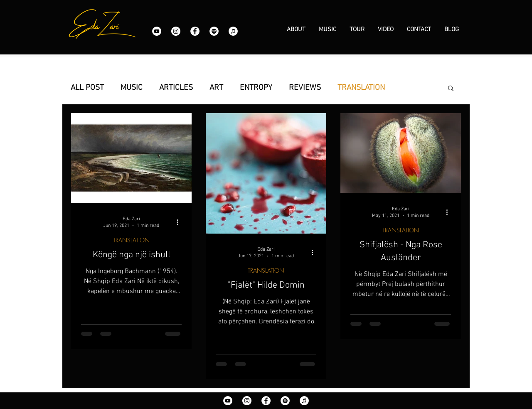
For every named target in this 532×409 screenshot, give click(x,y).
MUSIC (132, 88)
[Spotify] (214, 31)
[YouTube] (157, 31)
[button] (451, 89)
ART (216, 88)
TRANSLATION (361, 88)
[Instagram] (176, 31)
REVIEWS (305, 88)
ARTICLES (176, 88)
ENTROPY (256, 88)
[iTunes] (233, 31)
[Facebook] (195, 31)
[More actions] (180, 222)
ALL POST (87, 88)
